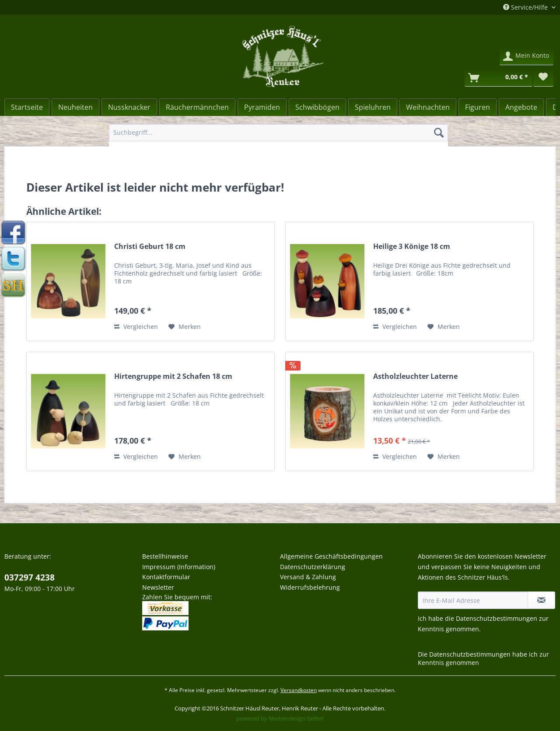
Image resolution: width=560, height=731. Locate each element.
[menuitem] (278, 137)
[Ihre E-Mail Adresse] (473, 600)
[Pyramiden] (262, 107)
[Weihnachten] (428, 107)
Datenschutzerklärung (313, 567)
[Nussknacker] (129, 107)
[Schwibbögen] (317, 107)
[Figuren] (478, 107)
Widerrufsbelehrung (310, 587)
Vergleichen (136, 327)
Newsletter (158, 587)
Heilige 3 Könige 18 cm (412, 247)
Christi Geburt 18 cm (150, 247)
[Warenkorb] (499, 78)
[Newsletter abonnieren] (541, 600)
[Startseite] (27, 107)
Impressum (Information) (179, 567)
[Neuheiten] (75, 107)
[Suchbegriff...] (278, 133)
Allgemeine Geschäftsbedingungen (331, 556)
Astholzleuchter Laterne (415, 376)
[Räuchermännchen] (197, 107)
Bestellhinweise (165, 556)
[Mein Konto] (527, 56)
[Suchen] (439, 133)
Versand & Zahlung (308, 577)
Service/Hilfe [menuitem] (526, 7)
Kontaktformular (166, 577)
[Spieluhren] (373, 107)
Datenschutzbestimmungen (497, 618)
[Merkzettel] (543, 78)
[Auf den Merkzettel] (185, 327)
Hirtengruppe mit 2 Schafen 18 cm (173, 376)
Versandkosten (299, 690)
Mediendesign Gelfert (296, 718)
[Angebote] (521, 107)
